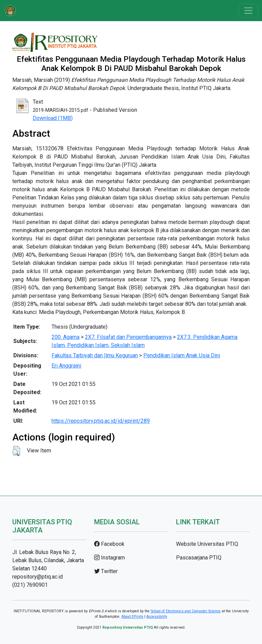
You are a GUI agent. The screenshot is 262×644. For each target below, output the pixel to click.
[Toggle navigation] (248, 11)
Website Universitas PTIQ (207, 544)
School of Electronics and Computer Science (186, 611)
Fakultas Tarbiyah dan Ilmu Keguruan (95, 355)
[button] (16, 451)
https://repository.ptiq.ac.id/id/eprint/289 (101, 421)
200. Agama (65, 337)
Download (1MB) (53, 118)
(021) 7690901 (30, 585)
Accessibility (157, 617)
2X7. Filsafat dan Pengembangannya (128, 337)
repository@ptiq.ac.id (38, 577)
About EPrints (132, 617)
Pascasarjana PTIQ (199, 558)
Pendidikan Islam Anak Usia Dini (182, 355)
